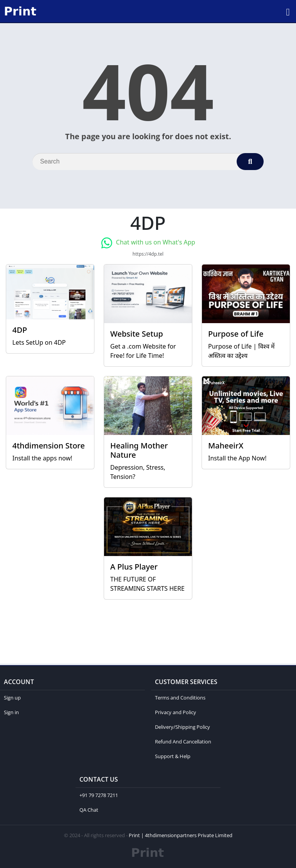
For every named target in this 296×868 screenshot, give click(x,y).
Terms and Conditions (180, 698)
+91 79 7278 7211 (99, 795)
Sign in (11, 712)
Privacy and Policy (176, 712)
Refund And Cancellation (183, 742)
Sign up (12, 698)
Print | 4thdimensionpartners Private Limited (181, 835)
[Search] (148, 162)
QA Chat (89, 810)
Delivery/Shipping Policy (182, 727)
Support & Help (173, 756)
